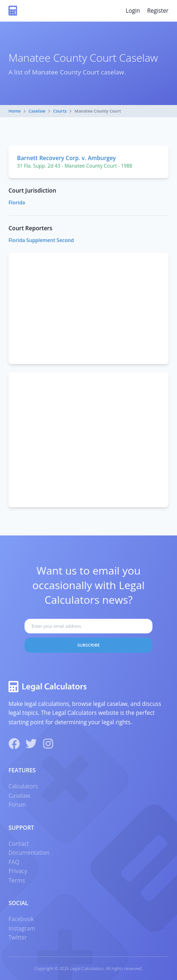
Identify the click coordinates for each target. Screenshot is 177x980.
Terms (17, 880)
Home (15, 111)
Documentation (29, 853)
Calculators (23, 786)
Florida (17, 202)
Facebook (21, 919)
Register (158, 11)
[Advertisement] (88, 308)
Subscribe (89, 645)
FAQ (14, 862)
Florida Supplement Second (41, 240)
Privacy (18, 871)
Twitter (18, 937)
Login (133, 11)
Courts (60, 111)
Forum (17, 805)
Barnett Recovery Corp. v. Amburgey (67, 158)
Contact (19, 844)
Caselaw (37, 111)
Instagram (22, 928)
